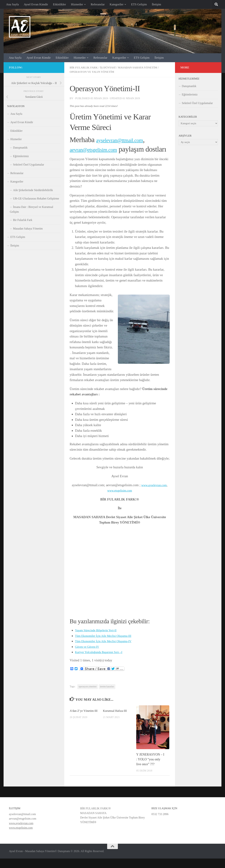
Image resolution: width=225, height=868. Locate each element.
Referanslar (98, 4)
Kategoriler (117, 4)
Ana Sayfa (12, 4)
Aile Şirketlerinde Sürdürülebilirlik (33, 190)
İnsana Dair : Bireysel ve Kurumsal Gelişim (32, 209)
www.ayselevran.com (154, 494)
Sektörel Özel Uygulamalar (29, 165)
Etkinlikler (59, 4)
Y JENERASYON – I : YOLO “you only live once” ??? (150, 769)
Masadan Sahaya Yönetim (145, 67)
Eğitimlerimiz (21, 156)
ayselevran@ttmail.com (129, 140)
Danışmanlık (20, 148)
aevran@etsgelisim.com (103, 149)
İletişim (156, 4)
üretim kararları (107, 696)
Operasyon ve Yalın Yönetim (96, 72)
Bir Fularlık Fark (85, 67)
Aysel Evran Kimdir (36, 4)
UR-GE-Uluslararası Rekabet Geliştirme (36, 198)
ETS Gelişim (139, 4)
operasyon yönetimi (88, 696)
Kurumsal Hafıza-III (116, 720)
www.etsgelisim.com (120, 500)
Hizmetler (77, 4)
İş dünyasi (112, 67)
